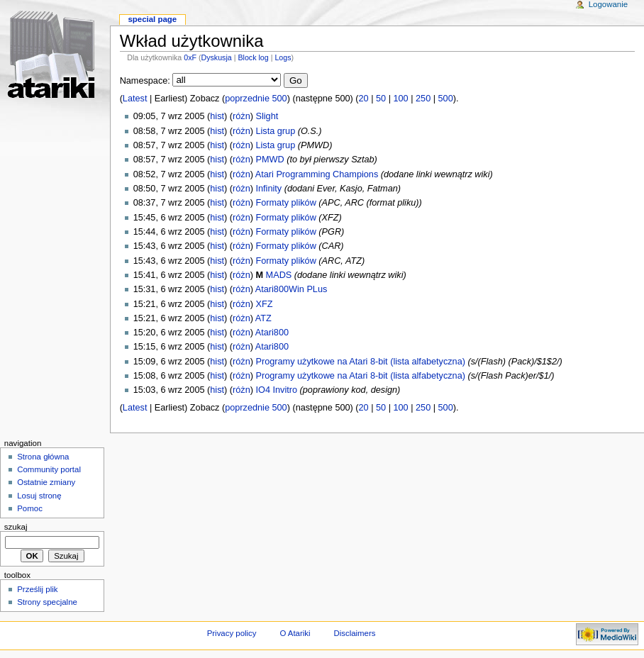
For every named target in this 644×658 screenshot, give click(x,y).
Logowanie (608, 4)
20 (364, 99)
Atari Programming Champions (317, 174)
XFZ (264, 304)
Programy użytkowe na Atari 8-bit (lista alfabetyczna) (360, 362)
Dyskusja (217, 57)
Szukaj (16, 527)
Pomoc (30, 508)
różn (241, 116)
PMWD (270, 160)
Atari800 (272, 333)
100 (401, 99)
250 (423, 99)
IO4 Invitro (276, 390)
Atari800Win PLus (292, 289)
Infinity (268, 189)
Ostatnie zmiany (46, 482)
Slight (267, 116)
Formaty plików (285, 203)
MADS (279, 275)
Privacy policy (232, 633)
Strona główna (43, 457)
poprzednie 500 (256, 99)
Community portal (49, 469)
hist (217, 116)
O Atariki (295, 633)
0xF (190, 57)
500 (446, 99)
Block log (253, 57)
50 (381, 99)
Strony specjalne (47, 602)
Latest (135, 99)
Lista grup (275, 131)
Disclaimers (354, 633)
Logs (283, 57)
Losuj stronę (39, 496)
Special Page (152, 19)
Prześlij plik (37, 589)
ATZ (263, 318)
